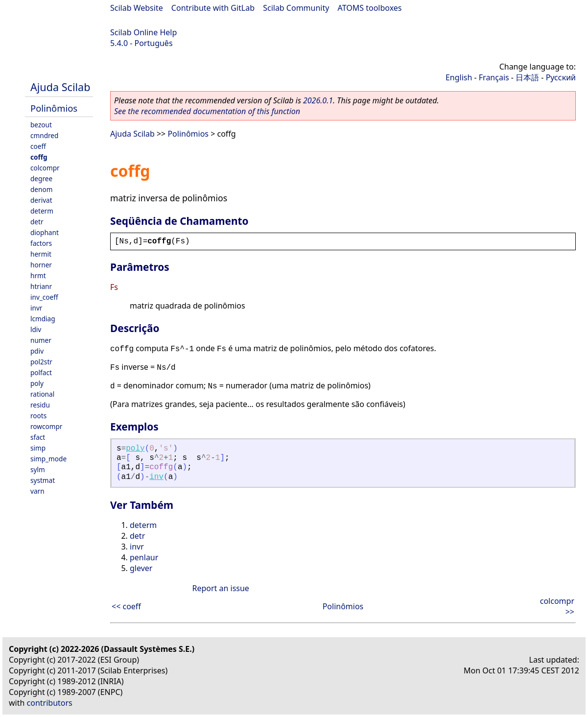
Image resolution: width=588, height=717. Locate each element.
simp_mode (48, 459)
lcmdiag (43, 319)
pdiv (37, 351)
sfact (38, 437)
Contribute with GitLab (213, 8)
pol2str (41, 362)
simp (38, 448)
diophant (45, 232)
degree (41, 179)
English (459, 77)
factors (41, 243)
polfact (41, 372)
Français (494, 77)
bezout (41, 125)
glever (141, 568)
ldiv (36, 329)
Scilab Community (296, 8)
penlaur (144, 557)
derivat (41, 200)
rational (42, 394)
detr (37, 222)
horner (41, 265)
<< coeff (126, 606)
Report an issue (220, 588)
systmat (43, 480)
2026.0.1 (318, 100)
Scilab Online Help (143, 32)
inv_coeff (44, 297)
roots (38, 416)
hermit (41, 254)
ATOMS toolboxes (370, 8)
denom (41, 189)
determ (42, 211)
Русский (561, 77)
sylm (38, 469)
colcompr (45, 168)
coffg (39, 157)
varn (37, 491)
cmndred (44, 135)
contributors (50, 703)
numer (41, 340)
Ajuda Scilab (60, 87)
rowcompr (46, 426)
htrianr (41, 286)
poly (37, 383)
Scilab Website (137, 8)
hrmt (38, 275)
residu (40, 405)
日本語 (527, 77)
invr (36, 308)
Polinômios (54, 108)
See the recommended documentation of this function (207, 111)
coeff (38, 146)
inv (156, 477)
